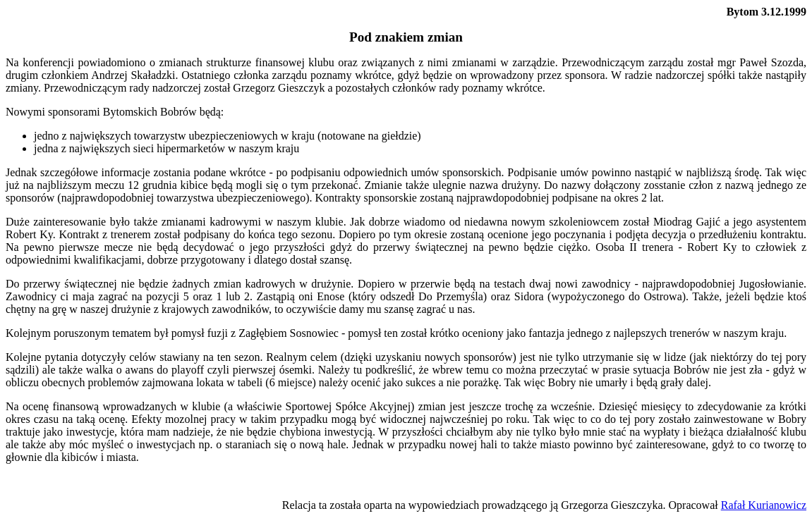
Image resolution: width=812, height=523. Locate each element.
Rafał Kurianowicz (764, 505)
